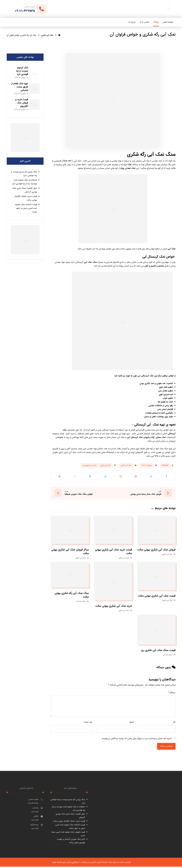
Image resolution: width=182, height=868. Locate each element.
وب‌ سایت (88, 723)
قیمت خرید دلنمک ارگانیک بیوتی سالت (26, 198)
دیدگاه (172, 694)
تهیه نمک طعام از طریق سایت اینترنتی (19, 87)
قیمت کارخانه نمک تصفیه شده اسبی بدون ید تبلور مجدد (26, 208)
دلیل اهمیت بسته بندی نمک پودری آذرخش (25, 190)
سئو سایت (112, 863)
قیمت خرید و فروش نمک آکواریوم (20, 103)
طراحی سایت (125, 863)
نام (174, 723)
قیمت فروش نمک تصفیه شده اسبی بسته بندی (68, 835)
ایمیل (132, 723)
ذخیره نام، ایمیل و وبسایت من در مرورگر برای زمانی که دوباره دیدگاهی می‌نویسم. (137, 739)
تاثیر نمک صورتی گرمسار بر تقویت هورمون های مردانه (71, 842)
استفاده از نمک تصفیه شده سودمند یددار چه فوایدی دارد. (24, 182)
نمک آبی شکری (126, 465)
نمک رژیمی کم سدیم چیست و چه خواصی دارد (24, 174)
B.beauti (165, 465)
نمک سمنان (161, 437)
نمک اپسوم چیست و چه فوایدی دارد (20, 71)
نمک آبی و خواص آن (89, 465)
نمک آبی (172, 249)
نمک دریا (128, 165)
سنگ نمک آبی (161, 154)
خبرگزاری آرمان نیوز (71, 863)
